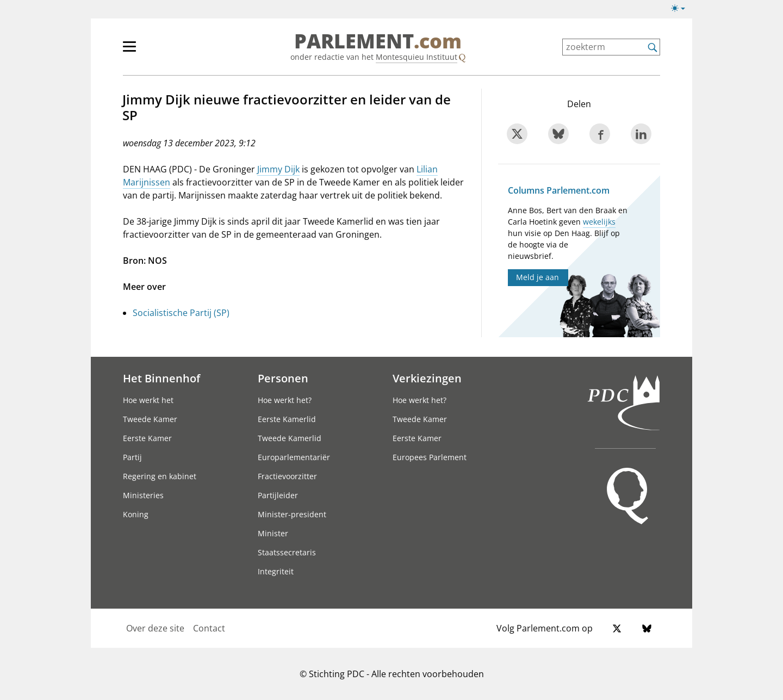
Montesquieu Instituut (417, 57)
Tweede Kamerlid (290, 438)
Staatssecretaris (287, 552)
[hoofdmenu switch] (129, 51)
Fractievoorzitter (287, 476)
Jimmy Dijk (278, 169)
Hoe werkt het (148, 400)
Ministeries (143, 495)
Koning (136, 514)
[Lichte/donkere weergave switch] (682, 9)
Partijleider (278, 495)
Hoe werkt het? (285, 400)
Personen (283, 378)
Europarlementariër (294, 457)
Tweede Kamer (150, 419)
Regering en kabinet (160, 476)
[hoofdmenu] (165, 51)
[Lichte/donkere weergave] (682, 10)
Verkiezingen (427, 378)
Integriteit (276, 571)
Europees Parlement (430, 457)
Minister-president (292, 514)
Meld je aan (537, 277)
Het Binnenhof (161, 378)
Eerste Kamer (147, 438)
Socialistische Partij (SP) (181, 313)
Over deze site (155, 628)
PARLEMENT (378, 41)
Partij (132, 457)
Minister (273, 533)
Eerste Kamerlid (287, 419)
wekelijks (599, 222)
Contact (209, 628)
